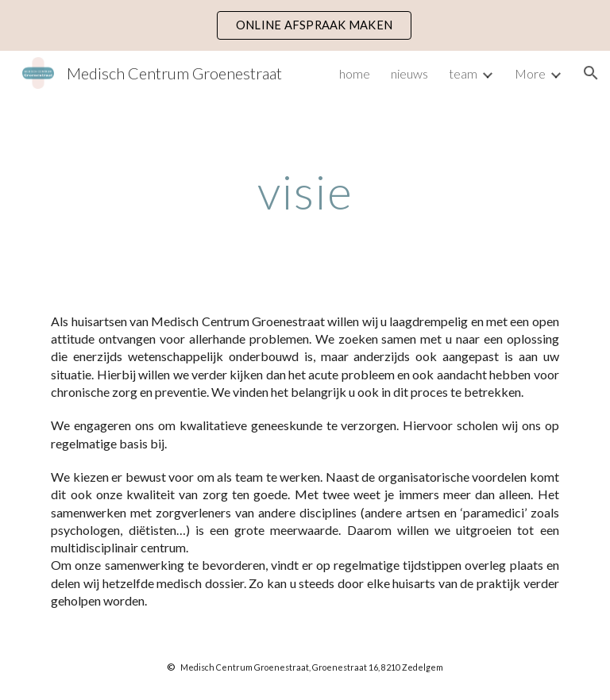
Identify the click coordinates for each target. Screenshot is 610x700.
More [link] (530, 73)
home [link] (355, 73)
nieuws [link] (409, 73)
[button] (591, 73)
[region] (305, 25)
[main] (305, 191)
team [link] (463, 73)
